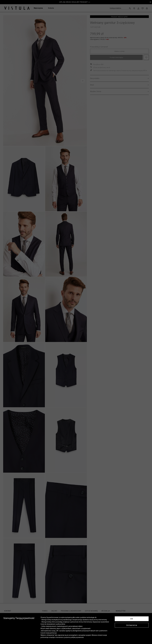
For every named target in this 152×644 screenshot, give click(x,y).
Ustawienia (132, 625)
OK (132, 619)
